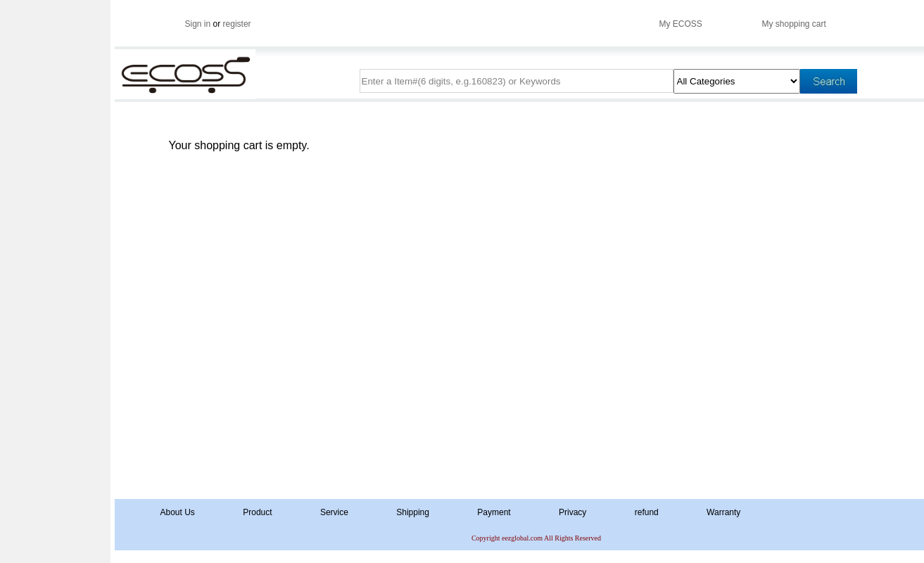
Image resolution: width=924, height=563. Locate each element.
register (237, 24)
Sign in (198, 24)
